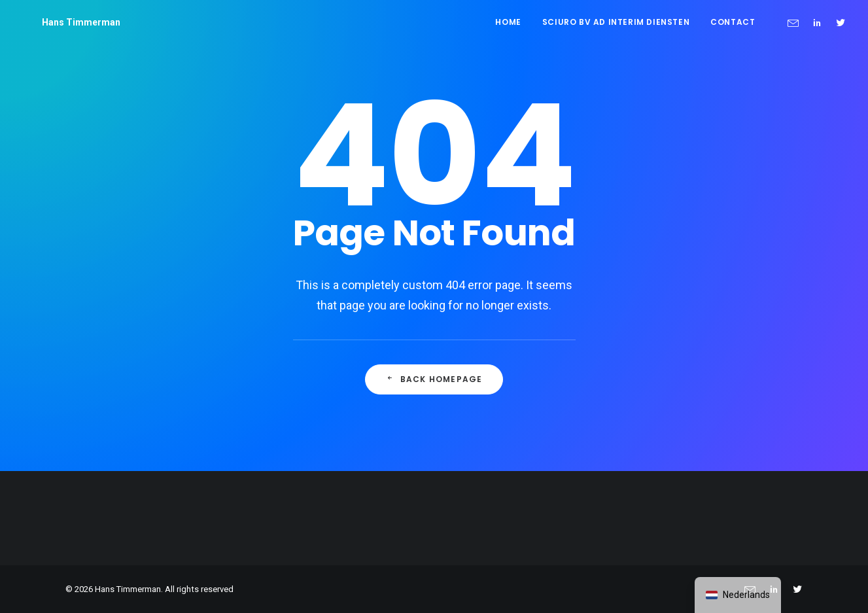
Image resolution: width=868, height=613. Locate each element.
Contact (733, 22)
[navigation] (738, 595)
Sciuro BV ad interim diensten (616, 22)
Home (508, 22)
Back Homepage (434, 379)
